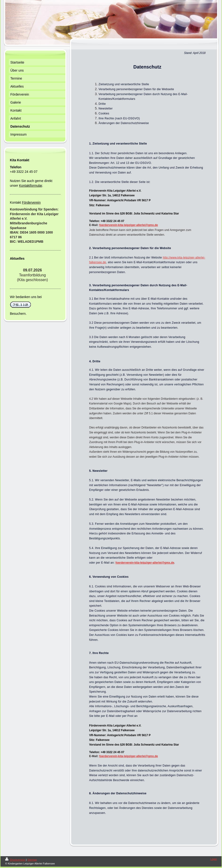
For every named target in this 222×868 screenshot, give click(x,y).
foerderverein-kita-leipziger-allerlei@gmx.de (145, 563)
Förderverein (31, 202)
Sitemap (32, 860)
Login (214, 859)
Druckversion (16, 860)
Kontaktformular (31, 186)
